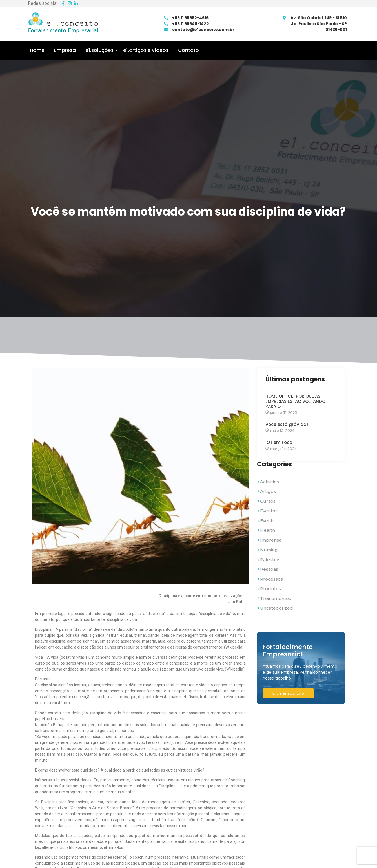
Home (37, 50)
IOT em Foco (279, 443)
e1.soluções (100, 50)
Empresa (66, 50)
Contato (188, 50)
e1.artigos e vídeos (146, 50)
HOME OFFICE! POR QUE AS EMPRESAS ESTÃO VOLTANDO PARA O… (295, 401)
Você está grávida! (287, 425)
